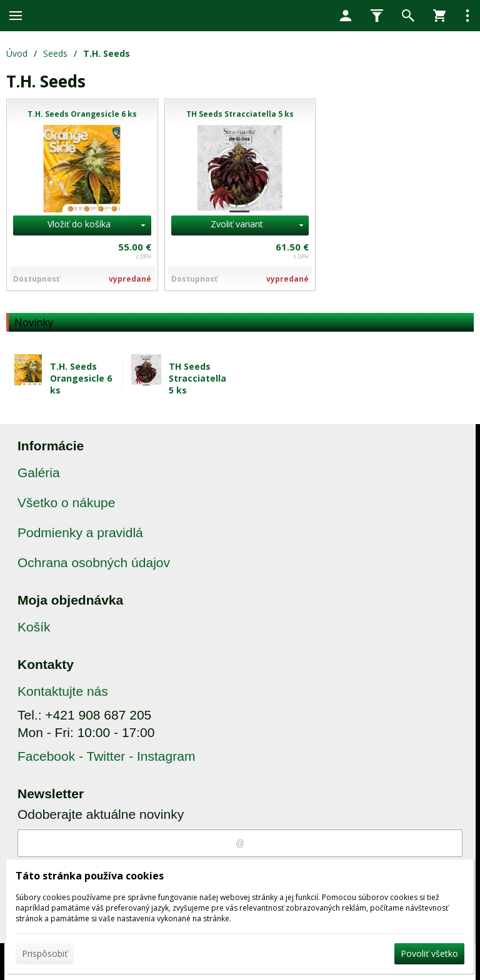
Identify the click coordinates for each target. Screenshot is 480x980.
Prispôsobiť (45, 953)
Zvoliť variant (237, 224)
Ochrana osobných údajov (94, 562)
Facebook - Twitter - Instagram (106, 756)
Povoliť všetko (429, 953)
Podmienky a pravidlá (80, 532)
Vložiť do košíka (79, 224)
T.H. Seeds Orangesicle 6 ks (81, 378)
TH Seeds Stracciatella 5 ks (197, 378)
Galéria (39, 473)
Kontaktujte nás (63, 691)
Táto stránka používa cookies (90, 876)
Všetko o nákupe (66, 502)
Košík (34, 627)
